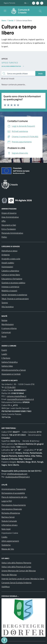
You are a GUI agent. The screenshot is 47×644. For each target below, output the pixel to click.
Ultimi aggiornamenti (10, 541)
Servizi (11, 20)
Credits (4, 537)
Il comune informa (9, 328)
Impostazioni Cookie (10, 533)
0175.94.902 (10, 387)
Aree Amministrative (10, 217)
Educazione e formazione (12, 279)
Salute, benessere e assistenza (14, 295)
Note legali (6, 529)
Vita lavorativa (8, 307)
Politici (4, 237)
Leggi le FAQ (7, 501)
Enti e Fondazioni (9, 229)
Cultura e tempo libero (11, 275)
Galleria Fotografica (10, 362)
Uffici (4, 221)
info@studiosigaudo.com (17, 474)
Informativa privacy (10, 525)
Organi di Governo (9, 213)
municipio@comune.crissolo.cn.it (20, 399)
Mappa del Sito (8, 549)
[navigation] (5, 11)
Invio (40, 73)
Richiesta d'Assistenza (11, 513)
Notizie (4, 320)
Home (4, 20)
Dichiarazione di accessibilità (13, 493)
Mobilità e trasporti (9, 291)
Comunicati (6, 332)
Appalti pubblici (8, 263)
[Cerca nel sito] (40, 11)
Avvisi (4, 336)
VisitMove (6, 587)
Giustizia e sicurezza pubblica (13, 283)
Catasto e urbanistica (10, 271)
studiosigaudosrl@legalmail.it (18, 477)
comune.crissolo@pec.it (17, 396)
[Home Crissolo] (22, 11)
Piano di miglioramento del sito (14, 497)
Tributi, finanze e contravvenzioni (15, 299)
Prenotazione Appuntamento (14, 505)
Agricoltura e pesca (9, 251)
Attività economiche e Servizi (14, 370)
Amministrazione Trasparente (14, 489)
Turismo (5, 303)
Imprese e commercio (10, 287)
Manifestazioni (8, 324)
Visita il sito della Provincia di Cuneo (16, 567)
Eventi (4, 350)
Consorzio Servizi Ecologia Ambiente (16, 583)
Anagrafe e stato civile (11, 259)
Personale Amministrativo (12, 233)
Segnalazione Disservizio (12, 509)
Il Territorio (6, 358)
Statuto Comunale (9, 521)
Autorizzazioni (7, 267)
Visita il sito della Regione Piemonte (16, 563)
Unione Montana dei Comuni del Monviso (19, 571)
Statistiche (6, 545)
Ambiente (6, 255)
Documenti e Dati (9, 225)
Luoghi (4, 354)
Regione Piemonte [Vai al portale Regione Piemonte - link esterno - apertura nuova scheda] (9, 3)
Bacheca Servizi (8, 517)
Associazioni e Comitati (11, 374)
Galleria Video (7, 366)
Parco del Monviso (9, 575)
